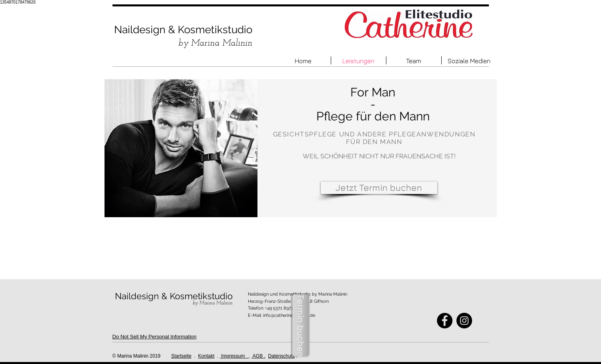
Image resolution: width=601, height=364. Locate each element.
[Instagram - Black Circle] (464, 321)
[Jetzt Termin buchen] (379, 188)
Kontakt (206, 356)
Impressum (234, 356)
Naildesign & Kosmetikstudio (183, 30)
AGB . (258, 356)
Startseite (181, 356)
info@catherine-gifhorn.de (289, 315)
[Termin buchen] (301, 325)
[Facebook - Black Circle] (445, 321)
